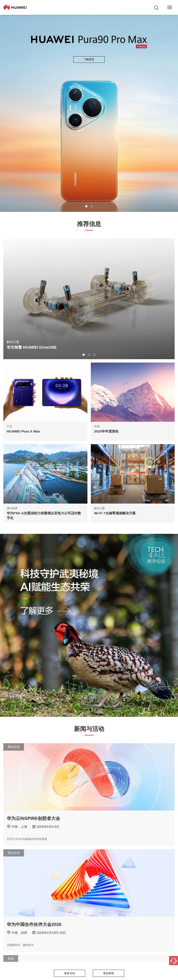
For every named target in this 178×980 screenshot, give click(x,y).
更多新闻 (109, 973)
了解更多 (89, 59)
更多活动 (69, 973)
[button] (86, 206)
